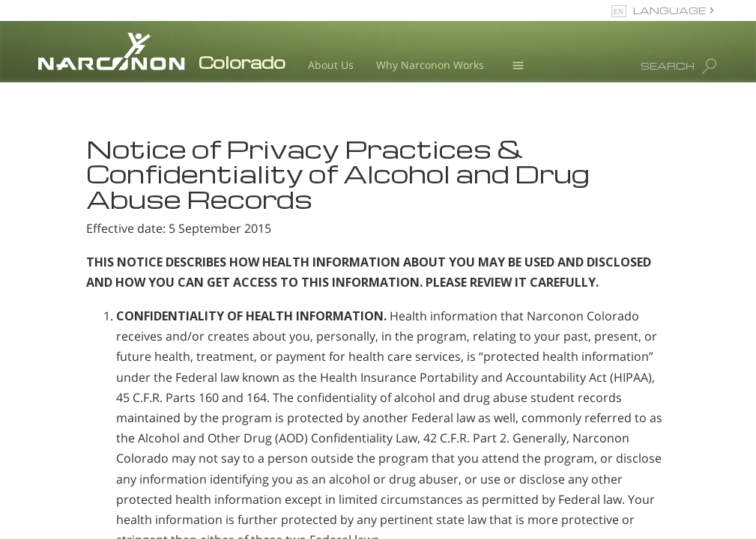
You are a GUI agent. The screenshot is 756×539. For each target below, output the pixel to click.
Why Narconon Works (430, 65)
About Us (331, 65)
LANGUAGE (669, 10)
